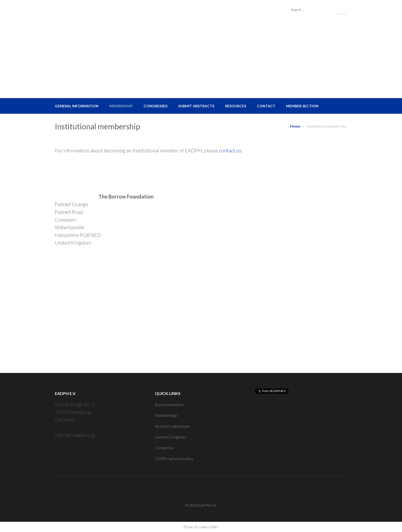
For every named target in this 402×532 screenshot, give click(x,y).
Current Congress (170, 437)
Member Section (302, 106)
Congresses (155, 106)
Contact (266, 106)
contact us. (231, 150)
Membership (121, 106)
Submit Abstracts (196, 106)
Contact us (164, 448)
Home (295, 126)
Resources (236, 106)
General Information (77, 106)
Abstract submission (172, 426)
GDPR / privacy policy (174, 458)
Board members (169, 405)
